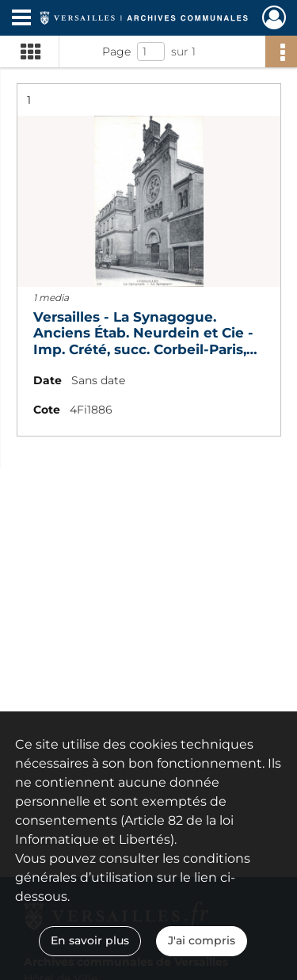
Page (116, 51)
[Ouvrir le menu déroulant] (21, 19)
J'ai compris (202, 940)
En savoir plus (90, 940)
